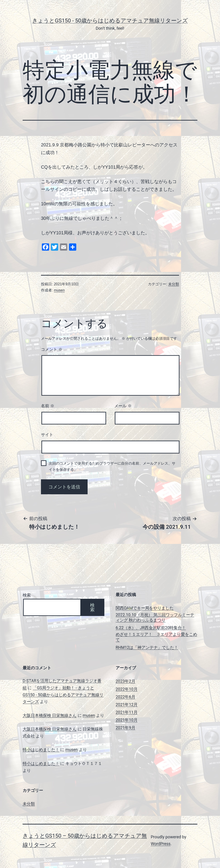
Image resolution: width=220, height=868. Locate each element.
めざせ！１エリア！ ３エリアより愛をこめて (156, 637)
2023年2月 (126, 681)
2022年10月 (127, 689)
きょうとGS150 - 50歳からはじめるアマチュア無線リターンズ (110, 21)
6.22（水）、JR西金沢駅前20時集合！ (151, 628)
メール (123, 406)
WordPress (161, 844)
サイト (47, 435)
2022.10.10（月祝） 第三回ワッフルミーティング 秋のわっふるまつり (155, 617)
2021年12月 (127, 704)
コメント (52, 349)
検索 (27, 595)
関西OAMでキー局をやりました (145, 608)
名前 (48, 406)
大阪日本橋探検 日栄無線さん (50, 715)
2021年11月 (127, 712)
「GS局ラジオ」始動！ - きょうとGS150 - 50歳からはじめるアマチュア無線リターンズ (63, 695)
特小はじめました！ (41, 750)
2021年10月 (127, 720)
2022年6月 (126, 697)
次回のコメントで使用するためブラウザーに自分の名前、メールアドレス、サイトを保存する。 (112, 466)
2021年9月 (126, 728)
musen (59, 290)
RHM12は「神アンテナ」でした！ (147, 647)
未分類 (174, 284)
